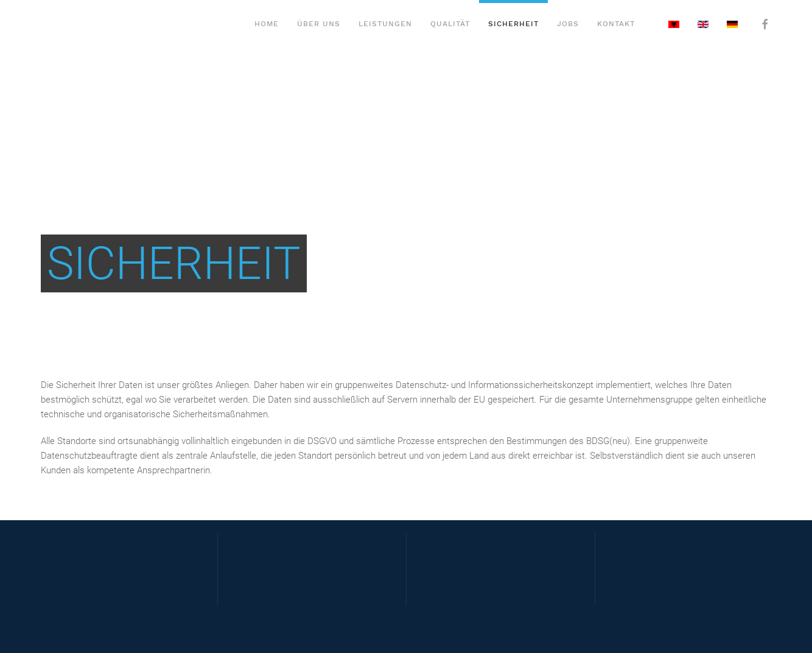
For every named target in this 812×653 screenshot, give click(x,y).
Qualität (450, 24)
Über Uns (319, 24)
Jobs (568, 24)
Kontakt (616, 24)
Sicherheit (513, 24)
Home (267, 24)
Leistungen (385, 24)
